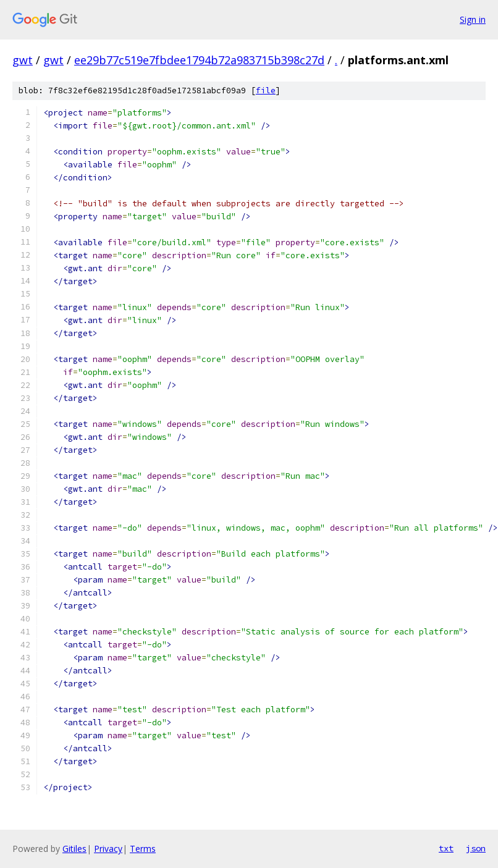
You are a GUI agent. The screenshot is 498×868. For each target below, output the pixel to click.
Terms (143, 849)
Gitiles (74, 849)
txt (446, 848)
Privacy (108, 849)
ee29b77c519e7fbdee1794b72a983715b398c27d (199, 60)
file (266, 91)
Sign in (473, 19)
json (476, 848)
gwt (23, 60)
